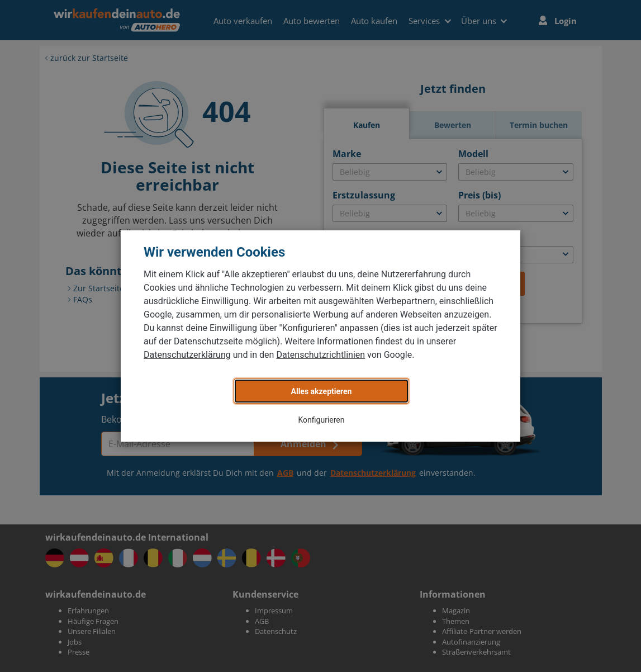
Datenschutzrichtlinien (320, 355)
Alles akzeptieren (322, 391)
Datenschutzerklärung (187, 355)
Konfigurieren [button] (322, 420)
